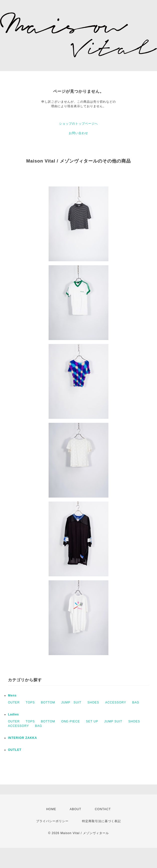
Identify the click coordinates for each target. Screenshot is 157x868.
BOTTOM (48, 702)
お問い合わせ (78, 133)
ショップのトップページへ (78, 124)
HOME (51, 809)
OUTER (14, 702)
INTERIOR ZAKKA (23, 738)
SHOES (93, 702)
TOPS (30, 702)
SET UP (92, 721)
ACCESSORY (116, 702)
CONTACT (103, 809)
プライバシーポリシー (52, 821)
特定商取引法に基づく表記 (101, 821)
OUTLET (15, 750)
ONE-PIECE (71, 721)
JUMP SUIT (71, 702)
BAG (136, 702)
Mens (12, 695)
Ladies (13, 714)
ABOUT (76, 809)
